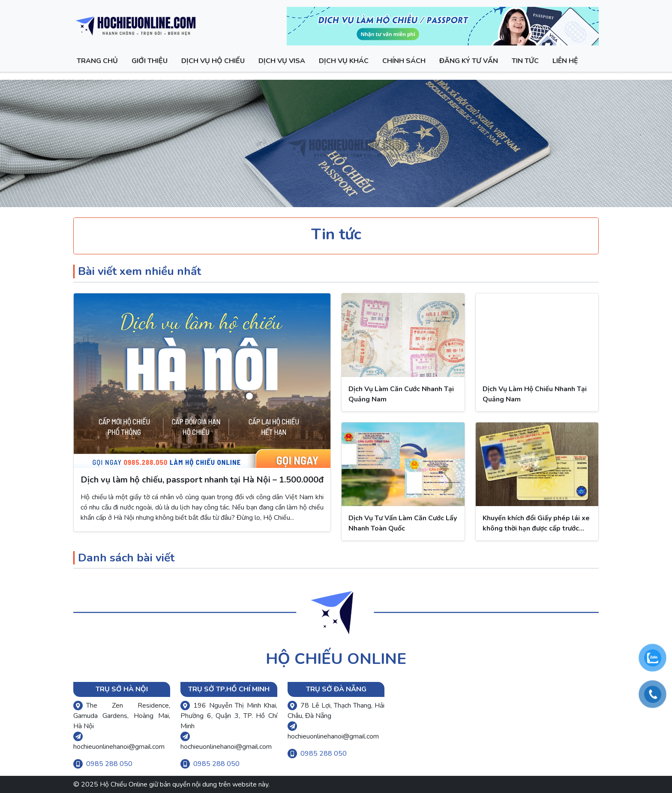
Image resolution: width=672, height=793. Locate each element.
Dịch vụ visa (282, 61)
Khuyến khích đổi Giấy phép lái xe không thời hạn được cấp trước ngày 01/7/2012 (536, 528)
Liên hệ (565, 61)
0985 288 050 (109, 764)
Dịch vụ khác (344, 61)
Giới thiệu (150, 61)
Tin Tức (525, 61)
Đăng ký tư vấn (469, 61)
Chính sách (404, 61)
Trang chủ (97, 61)
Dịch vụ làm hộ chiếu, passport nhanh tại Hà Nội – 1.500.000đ (202, 480)
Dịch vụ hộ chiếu (213, 61)
